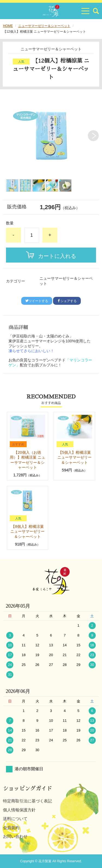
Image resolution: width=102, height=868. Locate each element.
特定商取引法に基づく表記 (27, 801)
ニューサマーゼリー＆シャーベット (44, 26)
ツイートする (37, 301)
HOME (8, 26)
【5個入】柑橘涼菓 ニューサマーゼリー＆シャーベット (75, 457)
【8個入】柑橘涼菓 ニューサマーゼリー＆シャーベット (27, 531)
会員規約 (11, 828)
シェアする (67, 301)
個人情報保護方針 (19, 810)
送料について (15, 819)
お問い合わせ (15, 836)
